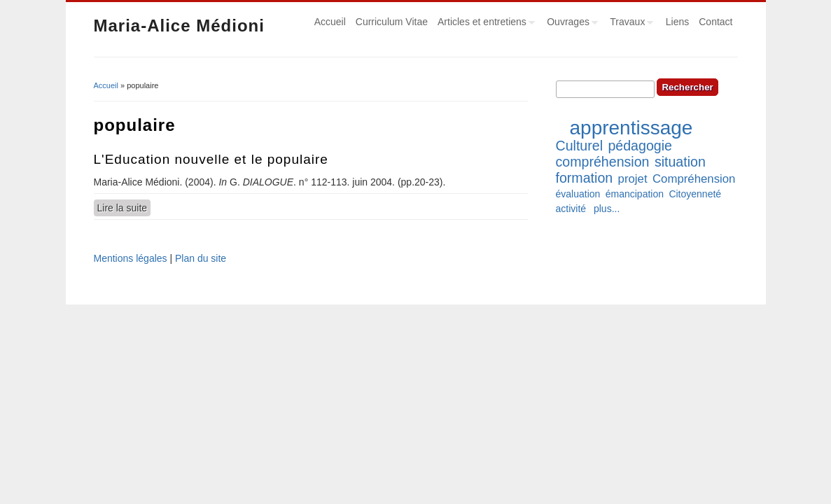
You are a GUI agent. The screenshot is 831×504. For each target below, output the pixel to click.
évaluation (578, 194)
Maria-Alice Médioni (179, 26)
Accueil (330, 22)
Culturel (580, 146)
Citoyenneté (695, 194)
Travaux (629, 24)
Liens (677, 22)
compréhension (603, 162)
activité (571, 209)
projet (633, 179)
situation (680, 162)
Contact (715, 22)
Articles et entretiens (484, 24)
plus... (607, 209)
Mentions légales (131, 258)
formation (585, 178)
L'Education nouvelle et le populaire (211, 159)
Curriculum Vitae (392, 22)
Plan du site (201, 258)
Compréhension (694, 179)
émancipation (635, 194)
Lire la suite (124, 207)
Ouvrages (570, 24)
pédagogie (640, 146)
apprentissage (631, 128)
